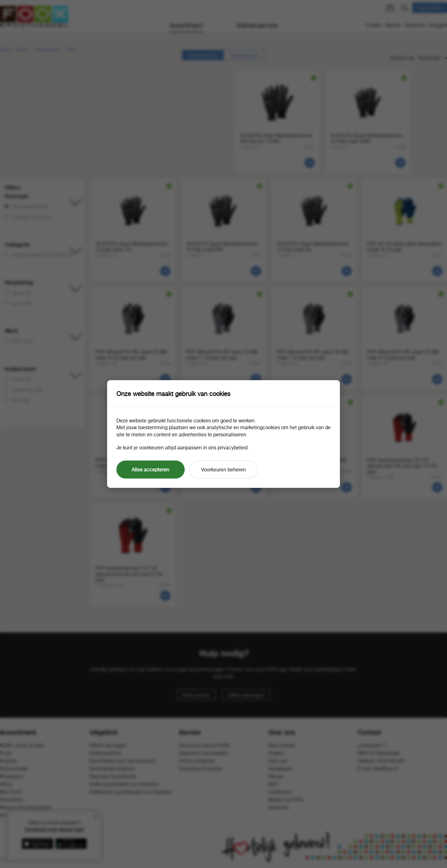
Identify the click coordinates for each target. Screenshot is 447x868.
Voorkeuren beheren (223, 470)
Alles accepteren (150, 470)
